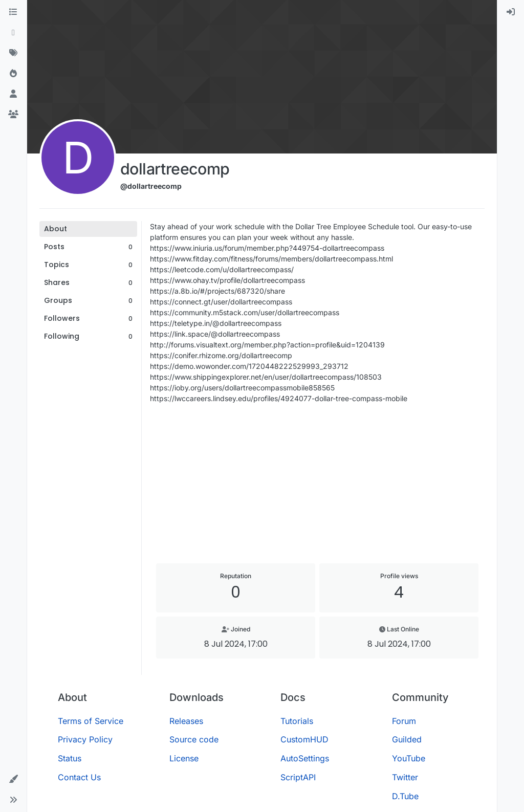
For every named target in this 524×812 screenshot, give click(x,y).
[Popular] (13, 74)
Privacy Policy (85, 739)
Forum (404, 721)
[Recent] (13, 33)
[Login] (511, 12)
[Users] (13, 94)
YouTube (409, 758)
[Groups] (13, 115)
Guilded (407, 739)
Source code (194, 739)
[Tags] (13, 53)
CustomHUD (304, 739)
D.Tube (405, 796)
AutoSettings (305, 758)
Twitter (405, 777)
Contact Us (79, 777)
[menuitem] (511, 12)
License (184, 758)
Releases (186, 721)
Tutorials (297, 721)
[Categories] (13, 12)
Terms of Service (91, 721)
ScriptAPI (298, 777)
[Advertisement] (317, 484)
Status (70, 758)
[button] (13, 779)
